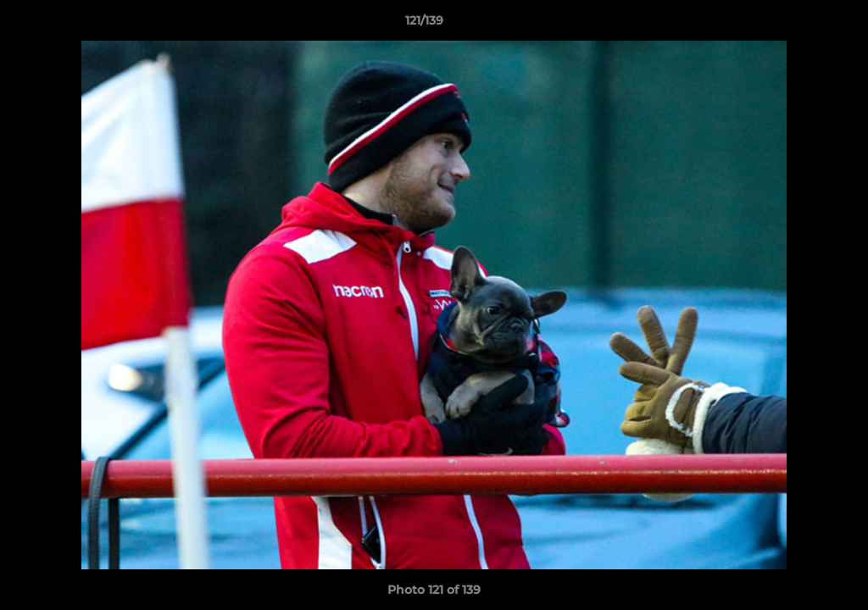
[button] (797, 25)
